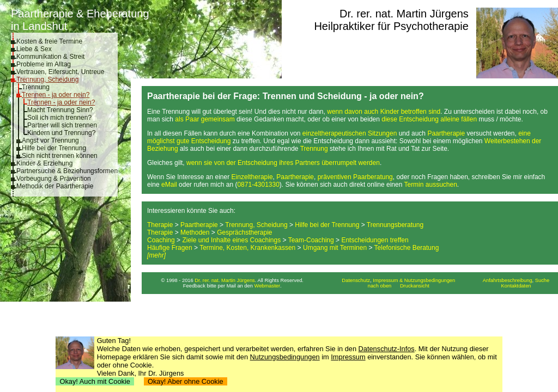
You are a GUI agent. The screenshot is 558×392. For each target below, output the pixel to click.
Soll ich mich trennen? (59, 118)
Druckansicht (415, 286)
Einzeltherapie (252, 177)
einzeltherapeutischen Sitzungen (350, 133)
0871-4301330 (258, 185)
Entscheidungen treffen (375, 240)
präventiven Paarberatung (355, 177)
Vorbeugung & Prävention (54, 179)
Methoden (195, 232)
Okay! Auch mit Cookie (95, 381)
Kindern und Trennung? (61, 133)
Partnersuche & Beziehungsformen (67, 171)
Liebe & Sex (34, 49)
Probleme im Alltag (44, 64)
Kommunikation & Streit (50, 57)
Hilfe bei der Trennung (54, 148)
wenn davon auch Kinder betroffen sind (384, 112)
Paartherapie (446, 133)
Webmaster (268, 286)
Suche (542, 280)
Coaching (161, 240)
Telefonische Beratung (407, 248)
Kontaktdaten (516, 286)
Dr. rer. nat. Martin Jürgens (404, 14)
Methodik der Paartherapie (55, 186)
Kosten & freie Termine (49, 41)
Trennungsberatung (395, 225)
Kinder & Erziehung (44, 163)
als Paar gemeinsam (205, 119)
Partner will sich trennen (62, 125)
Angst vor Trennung (50, 140)
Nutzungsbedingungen (285, 357)
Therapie (160, 225)
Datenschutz (356, 280)
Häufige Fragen (170, 248)
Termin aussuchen (430, 185)
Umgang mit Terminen (335, 248)
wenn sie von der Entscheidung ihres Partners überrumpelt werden (283, 163)
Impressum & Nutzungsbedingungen (414, 280)
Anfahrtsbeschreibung (508, 280)
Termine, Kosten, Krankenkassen (247, 248)
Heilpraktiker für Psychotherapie (391, 26)
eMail (169, 185)
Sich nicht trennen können (60, 156)
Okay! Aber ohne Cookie (186, 381)
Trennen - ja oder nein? (56, 95)
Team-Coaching (311, 240)
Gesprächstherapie (244, 232)
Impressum (348, 357)
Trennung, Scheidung (47, 79)
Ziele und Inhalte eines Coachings (231, 240)
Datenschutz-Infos (387, 349)
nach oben (380, 286)
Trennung (36, 87)
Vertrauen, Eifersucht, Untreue (60, 72)
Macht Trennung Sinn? (60, 110)
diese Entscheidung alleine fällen (429, 119)
